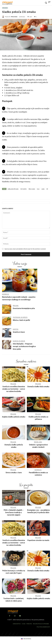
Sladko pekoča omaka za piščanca (38, 418)
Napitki (16, 329)
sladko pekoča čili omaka (13, 189)
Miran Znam (14, 17)
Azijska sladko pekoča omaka (14, 417)
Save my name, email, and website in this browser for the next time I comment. (25, 249)
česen (38, 189)
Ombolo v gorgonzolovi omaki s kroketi (38, 446)
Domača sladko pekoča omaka (14, 446)
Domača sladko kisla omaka (38, 386)
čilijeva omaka (32, 189)
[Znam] (7, 3)
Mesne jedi (38, 442)
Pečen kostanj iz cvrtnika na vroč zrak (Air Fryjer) (14, 572)
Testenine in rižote (20, 317)
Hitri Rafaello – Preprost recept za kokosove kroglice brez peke (24, 346)
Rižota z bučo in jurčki (21, 320)
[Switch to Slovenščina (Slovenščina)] (26, 639)
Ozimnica (6, 294)
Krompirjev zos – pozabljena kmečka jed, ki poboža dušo (38, 511)
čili (47, 189)
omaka (43, 189)
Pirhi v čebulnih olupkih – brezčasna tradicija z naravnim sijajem (14, 512)
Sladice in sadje (19, 341)
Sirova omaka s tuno (14, 472)
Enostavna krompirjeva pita (24, 308)
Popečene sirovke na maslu (38, 540)
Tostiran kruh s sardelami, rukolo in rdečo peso (14, 600)
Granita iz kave (19, 332)
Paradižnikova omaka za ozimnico (38, 474)
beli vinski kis (24, 189)
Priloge (5, 8)
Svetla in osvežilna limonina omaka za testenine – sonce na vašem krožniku (14, 389)
